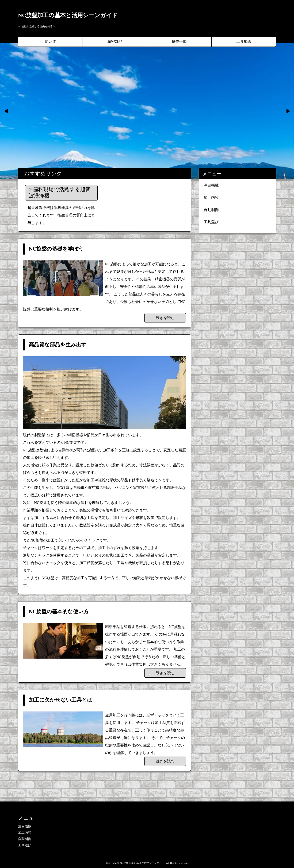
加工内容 (211, 198)
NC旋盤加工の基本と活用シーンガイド (68, 15)
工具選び (211, 222)
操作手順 (179, 41)
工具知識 (244, 41)
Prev (6, 111)
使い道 (50, 41)
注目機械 (211, 185)
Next (288, 111)
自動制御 (211, 210)
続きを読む (165, 318)
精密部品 (115, 41)
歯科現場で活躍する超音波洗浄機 (60, 192)
